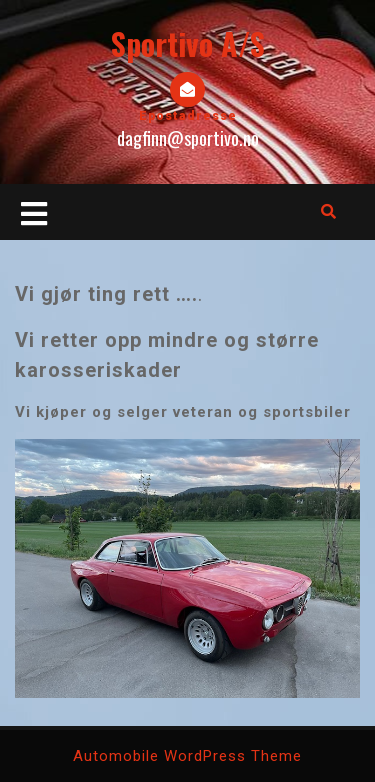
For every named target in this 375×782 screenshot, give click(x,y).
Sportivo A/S (188, 43)
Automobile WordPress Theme (187, 756)
